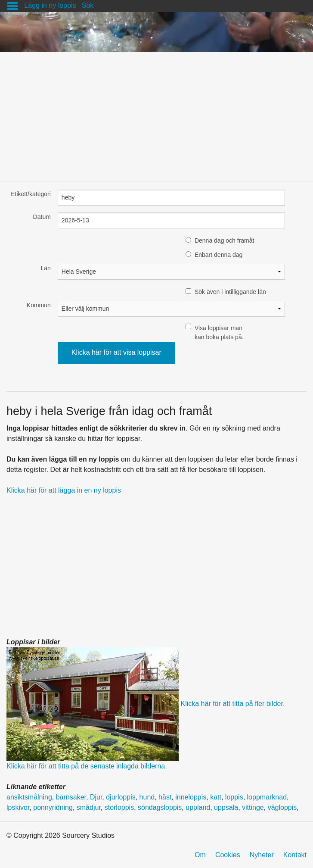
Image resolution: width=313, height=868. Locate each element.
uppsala (226, 807)
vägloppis (282, 807)
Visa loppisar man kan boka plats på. (219, 333)
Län (45, 268)
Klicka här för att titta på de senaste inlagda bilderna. (87, 766)
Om (200, 855)
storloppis (119, 807)
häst (165, 797)
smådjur (89, 807)
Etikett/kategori (31, 194)
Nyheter (262, 855)
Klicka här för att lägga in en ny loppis (64, 490)
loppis (234, 797)
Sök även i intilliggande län (230, 292)
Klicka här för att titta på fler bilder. (232, 704)
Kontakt (295, 855)
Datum (42, 217)
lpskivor (18, 807)
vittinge (253, 807)
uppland (198, 807)
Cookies (228, 855)
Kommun (39, 305)
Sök (88, 5)
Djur (96, 797)
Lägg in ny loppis (50, 5)
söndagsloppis (160, 807)
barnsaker (71, 797)
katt (216, 797)
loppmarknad (267, 797)
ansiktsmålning (29, 797)
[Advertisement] (156, 112)
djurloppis (121, 797)
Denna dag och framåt (225, 240)
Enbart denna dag (218, 255)
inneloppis (191, 797)
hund (147, 797)
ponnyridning (53, 807)
